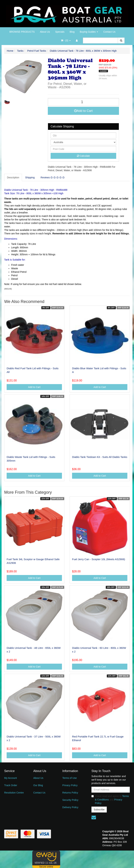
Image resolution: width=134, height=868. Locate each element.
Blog (72, 32)
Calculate (83, 156)
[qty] (83, 135)
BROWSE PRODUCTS (22, 32)
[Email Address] (111, 790)
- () (66, 40)
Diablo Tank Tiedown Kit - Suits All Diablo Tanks (100, 457)
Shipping (30, 177)
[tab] (13, 177)
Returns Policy (70, 793)
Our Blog (38, 785)
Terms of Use (69, 778)
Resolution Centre (14, 793)
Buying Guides (89, 32)
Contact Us (109, 32)
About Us (45, 32)
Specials (60, 32)
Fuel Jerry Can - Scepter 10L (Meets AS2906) (99, 559)
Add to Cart (83, 111)
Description (13, 177)
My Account (10, 778)
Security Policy (70, 800)
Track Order (11, 785)
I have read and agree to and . (110, 800)
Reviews (53, 177)
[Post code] (83, 149)
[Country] (83, 142)
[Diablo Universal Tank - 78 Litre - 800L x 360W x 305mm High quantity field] (83, 102)
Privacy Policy (70, 785)
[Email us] (94, 817)
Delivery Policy (70, 807)
